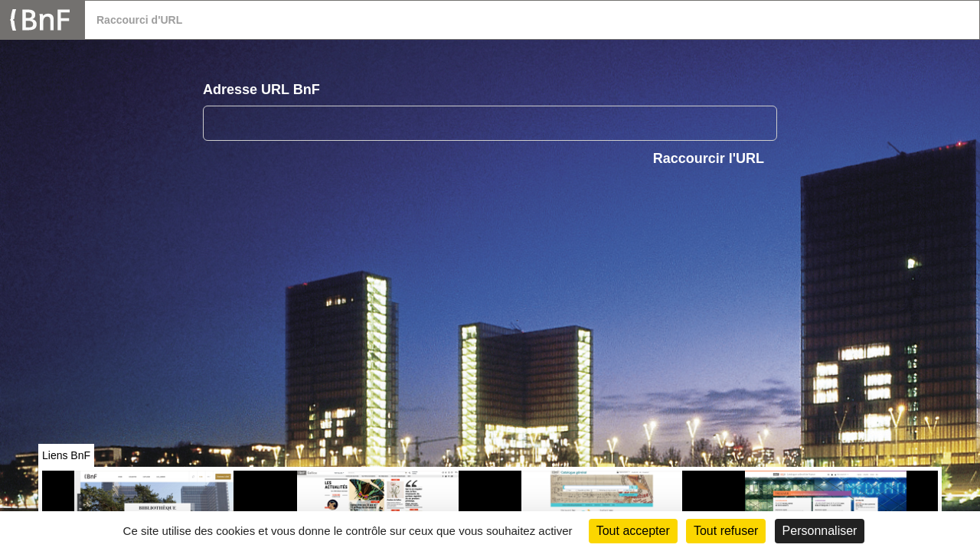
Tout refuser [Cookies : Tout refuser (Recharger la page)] (726, 531)
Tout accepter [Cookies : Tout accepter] (633, 531)
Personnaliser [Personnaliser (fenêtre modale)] (820, 531)
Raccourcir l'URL (709, 158)
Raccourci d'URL (139, 20)
